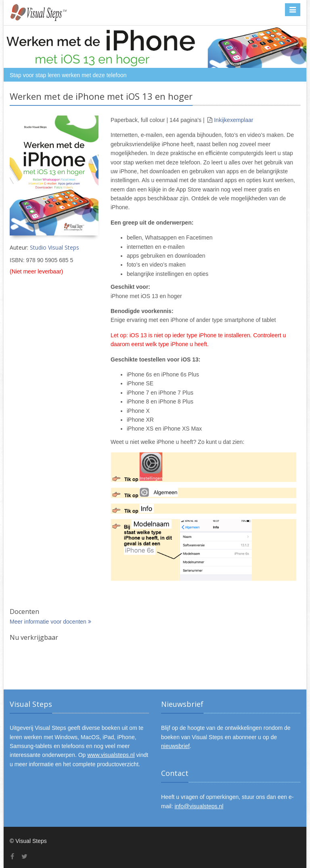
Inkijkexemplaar (234, 120)
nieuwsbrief (175, 746)
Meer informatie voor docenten (50, 622)
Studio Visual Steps (54, 247)
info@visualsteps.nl (199, 806)
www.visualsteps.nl (111, 755)
